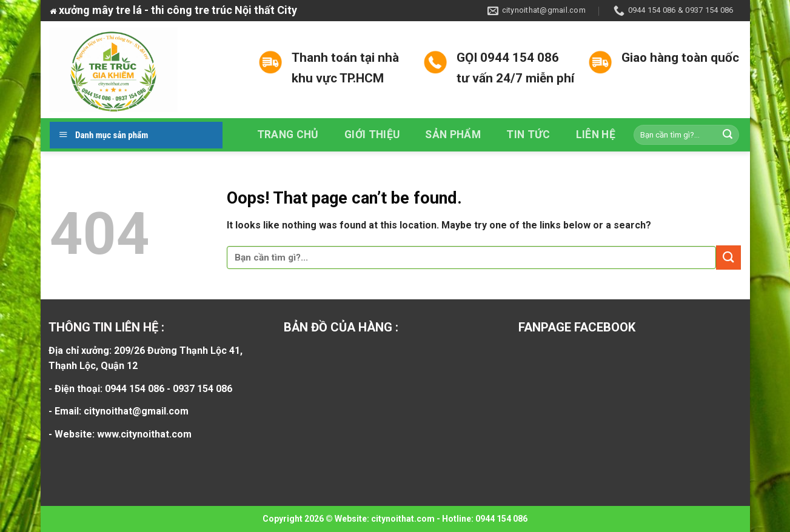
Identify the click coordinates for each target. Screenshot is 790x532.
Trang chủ (288, 135)
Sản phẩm (453, 135)
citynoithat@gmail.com (136, 411)
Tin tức (528, 135)
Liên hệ (596, 135)
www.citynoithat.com (144, 434)
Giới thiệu (372, 135)
